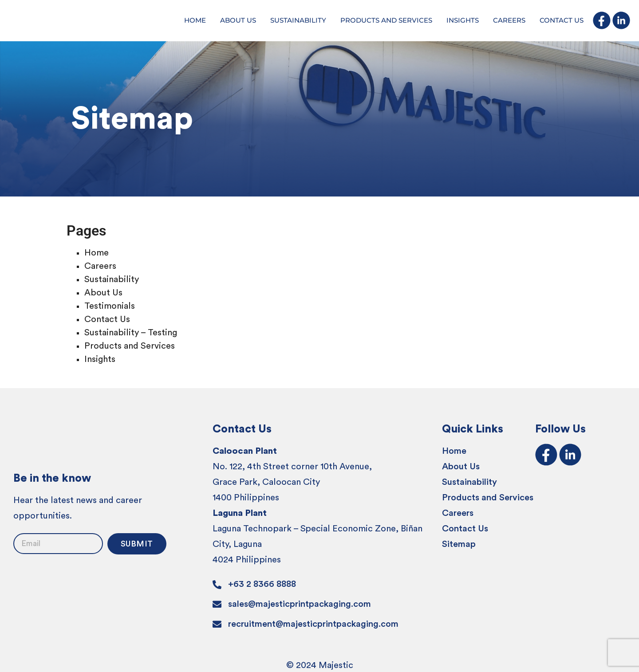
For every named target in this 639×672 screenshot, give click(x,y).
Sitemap (459, 544)
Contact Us (107, 319)
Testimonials (110, 306)
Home (97, 253)
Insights (100, 359)
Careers (100, 266)
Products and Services (130, 346)
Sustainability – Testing (131, 333)
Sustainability (112, 279)
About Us (103, 293)
